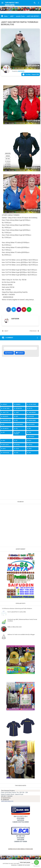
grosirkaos (31, 437)
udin (30, 453)
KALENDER (5, 416)
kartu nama (6, 445)
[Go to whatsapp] (36, 862)
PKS (17, 428)
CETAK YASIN (6, 408)
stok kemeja (6, 453)
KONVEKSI (31, 416)
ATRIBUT (5, 404)
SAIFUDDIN (15, 319)
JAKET (17, 412)
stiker (30, 449)
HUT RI (30, 408)
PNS (30, 428)
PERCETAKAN (19, 425)
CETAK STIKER (32, 404)
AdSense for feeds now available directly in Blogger (21, 635)
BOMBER (18, 404)
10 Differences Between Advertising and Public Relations (17, 609)
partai (4, 449)
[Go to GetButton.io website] (36, 866)
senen (17, 449)
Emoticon (9, 353)
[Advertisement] (20, 476)
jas (16, 441)
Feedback (20, 353)
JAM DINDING (32, 412)
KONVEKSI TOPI (7, 420)
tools (17, 453)
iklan (4, 441)
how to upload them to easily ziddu (17, 612)
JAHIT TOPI (6, 412)
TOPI (30, 432)
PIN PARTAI (6, 428)
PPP (4, 432)
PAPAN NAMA (32, 420)
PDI (3, 425)
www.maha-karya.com (7, 801)
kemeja (18, 445)
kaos (30, 441)
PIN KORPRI (32, 425)
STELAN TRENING (17, 433)
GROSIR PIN (19, 408)
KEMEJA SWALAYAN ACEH (15, 627)
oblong (30, 445)
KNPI (17, 416)
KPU (17, 420)
